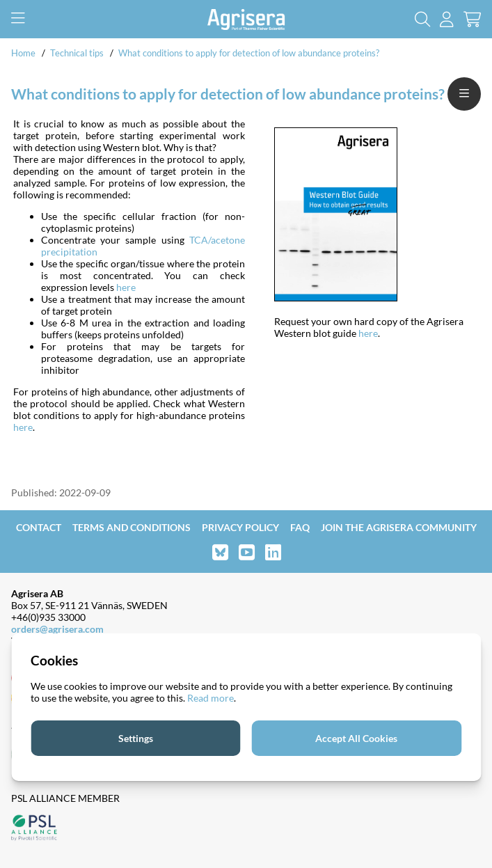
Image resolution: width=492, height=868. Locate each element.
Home (23, 53)
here (126, 287)
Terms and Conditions (132, 527)
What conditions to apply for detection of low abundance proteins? (249, 53)
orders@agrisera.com (57, 629)
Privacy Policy (240, 527)
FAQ (300, 527)
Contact (39, 527)
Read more (211, 698)
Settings (136, 738)
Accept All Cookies (356, 738)
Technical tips (77, 53)
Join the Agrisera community (399, 527)
